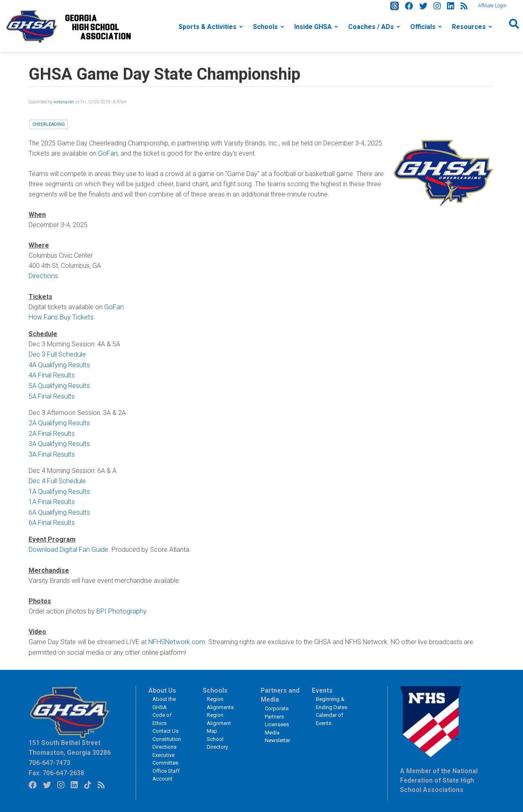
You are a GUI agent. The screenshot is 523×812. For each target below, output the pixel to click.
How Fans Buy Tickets (60, 317)
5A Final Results (51, 394)
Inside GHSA (313, 27)
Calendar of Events (330, 714)
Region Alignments (220, 698)
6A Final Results (51, 519)
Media (272, 728)
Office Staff (166, 766)
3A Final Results (51, 452)
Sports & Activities (208, 27)
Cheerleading (49, 124)
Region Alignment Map (219, 718)
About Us (162, 686)
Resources (469, 27)
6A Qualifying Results (58, 509)
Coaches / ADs (371, 27)
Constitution (167, 734)
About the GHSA (164, 698)
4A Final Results (51, 374)
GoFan (108, 153)
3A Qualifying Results (58, 441)
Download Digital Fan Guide (68, 545)
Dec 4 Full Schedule (57, 478)
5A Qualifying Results (58, 384)
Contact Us (165, 726)
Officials (423, 27)
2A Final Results (51, 431)
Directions (43, 276)
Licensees (277, 719)
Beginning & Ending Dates (332, 698)
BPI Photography (121, 607)
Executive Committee (165, 754)
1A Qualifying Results (58, 488)
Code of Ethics (162, 714)
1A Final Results (51, 499)
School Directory (217, 738)
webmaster (64, 102)
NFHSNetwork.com (176, 637)
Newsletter (277, 735)
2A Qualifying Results (58, 421)
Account (162, 774)
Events (322, 686)
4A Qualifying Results (58, 364)
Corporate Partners (277, 708)
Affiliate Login (492, 6)
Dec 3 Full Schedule (57, 354)
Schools (265, 27)
